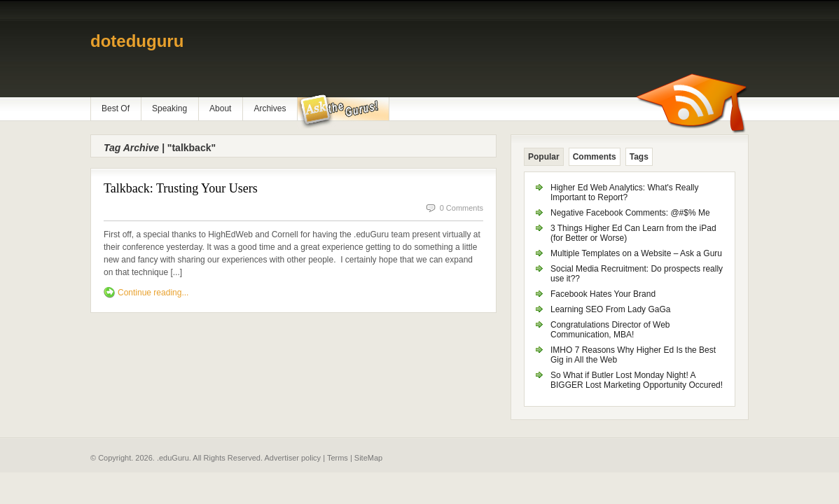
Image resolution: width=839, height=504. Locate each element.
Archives (270, 108)
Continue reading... (153, 293)
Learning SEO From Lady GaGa (610, 309)
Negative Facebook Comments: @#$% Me (630, 213)
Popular (544, 157)
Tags (639, 157)
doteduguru (137, 41)
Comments (595, 157)
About (220, 108)
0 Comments (462, 208)
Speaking (169, 108)
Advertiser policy (292, 458)
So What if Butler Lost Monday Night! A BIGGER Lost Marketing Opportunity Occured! (637, 380)
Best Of (116, 108)
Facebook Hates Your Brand (603, 294)
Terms (338, 458)
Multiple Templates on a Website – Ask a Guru (636, 253)
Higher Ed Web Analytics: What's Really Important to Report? (625, 192)
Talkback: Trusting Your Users (181, 188)
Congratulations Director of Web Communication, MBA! (610, 330)
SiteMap (368, 458)
